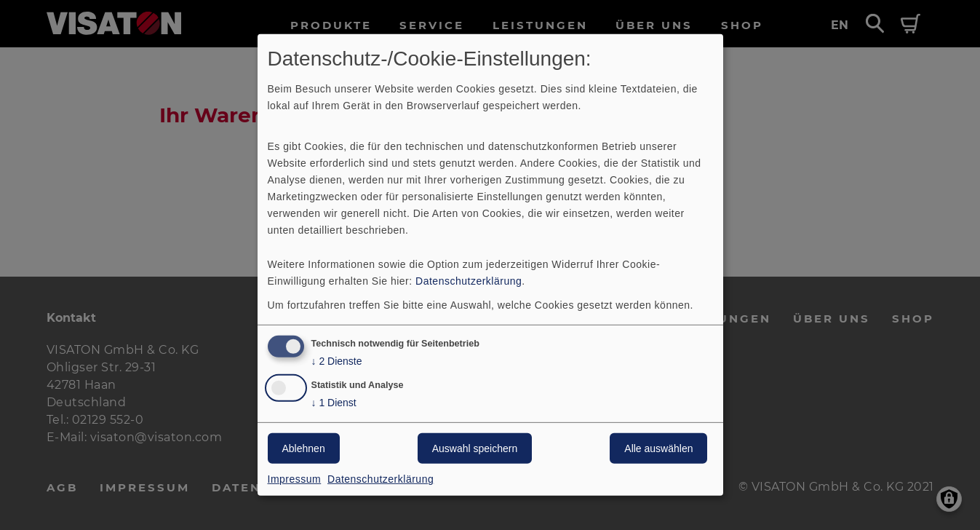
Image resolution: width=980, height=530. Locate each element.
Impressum (295, 479)
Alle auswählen (658, 448)
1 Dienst (334, 403)
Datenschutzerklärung (469, 280)
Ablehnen (304, 448)
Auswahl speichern (475, 448)
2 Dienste (337, 361)
